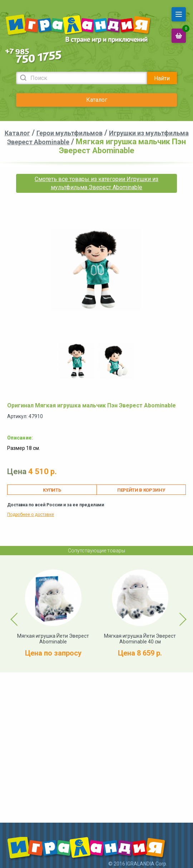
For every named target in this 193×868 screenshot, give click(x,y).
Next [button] (177, 614)
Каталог (97, 100)
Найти (162, 78)
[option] (77, 361)
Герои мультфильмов (70, 133)
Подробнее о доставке (31, 515)
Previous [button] (10, 614)
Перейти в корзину (141, 490)
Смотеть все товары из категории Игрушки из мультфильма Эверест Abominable (96, 183)
